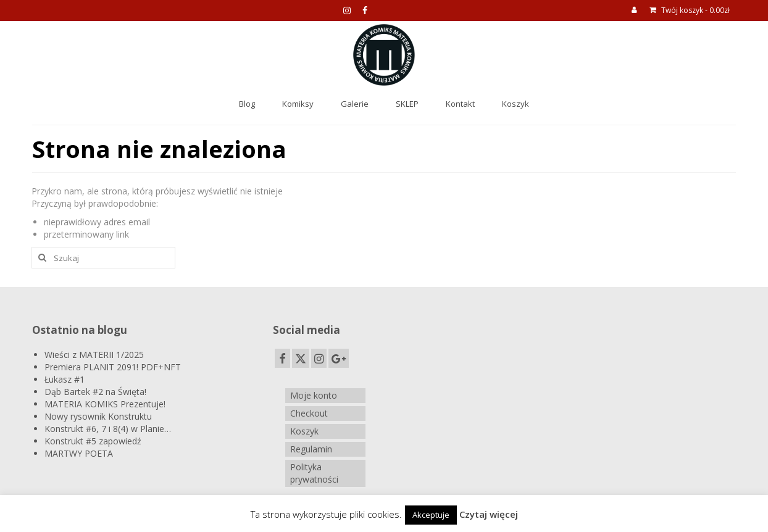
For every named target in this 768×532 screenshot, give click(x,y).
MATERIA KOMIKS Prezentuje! (105, 404)
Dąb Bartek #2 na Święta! (95, 392)
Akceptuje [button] (431, 515)
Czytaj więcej (489, 514)
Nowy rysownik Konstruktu (98, 416)
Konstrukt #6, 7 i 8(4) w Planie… (108, 429)
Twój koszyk (690, 10)
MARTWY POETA (79, 453)
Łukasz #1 (65, 379)
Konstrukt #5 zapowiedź (93, 441)
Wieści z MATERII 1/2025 (94, 355)
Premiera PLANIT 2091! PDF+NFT (113, 367)
